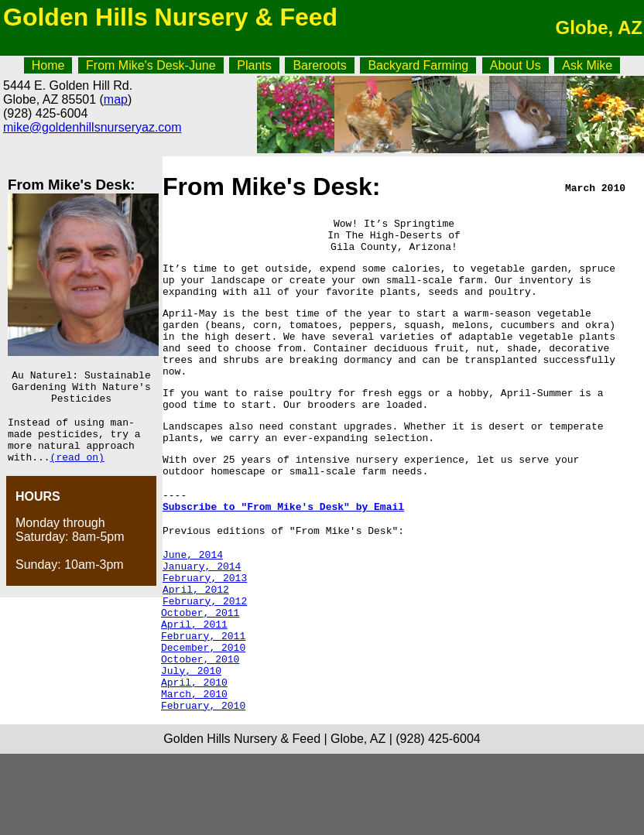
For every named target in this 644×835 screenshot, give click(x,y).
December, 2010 (203, 717)
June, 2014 (193, 605)
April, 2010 (194, 758)
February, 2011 (203, 703)
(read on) (77, 473)
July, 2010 (191, 744)
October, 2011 (200, 675)
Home (48, 65)
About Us (516, 65)
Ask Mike (587, 65)
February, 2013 (203, 633)
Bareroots (319, 65)
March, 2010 (194, 772)
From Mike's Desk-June (151, 65)
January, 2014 (202, 619)
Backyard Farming (418, 65)
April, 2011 (194, 689)
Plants (254, 65)
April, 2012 (194, 647)
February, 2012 (203, 661)
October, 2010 (200, 731)
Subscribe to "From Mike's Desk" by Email (283, 553)
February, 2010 (203, 786)
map (116, 99)
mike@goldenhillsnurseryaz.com (92, 127)
